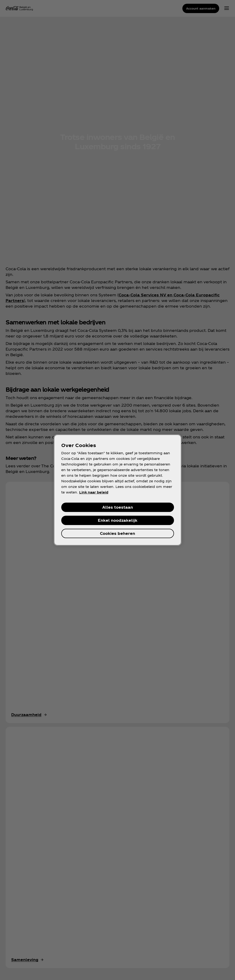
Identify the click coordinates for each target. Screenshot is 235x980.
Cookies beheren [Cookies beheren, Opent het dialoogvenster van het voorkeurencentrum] (117, 533)
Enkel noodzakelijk (118, 520)
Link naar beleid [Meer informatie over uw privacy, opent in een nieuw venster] (94, 492)
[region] (118, 490)
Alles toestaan (118, 507)
